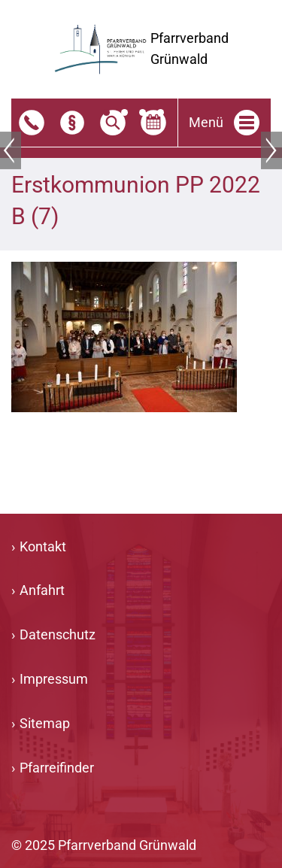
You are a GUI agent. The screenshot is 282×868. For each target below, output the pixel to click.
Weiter (271, 150)
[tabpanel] (141, 147)
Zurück (11, 150)
